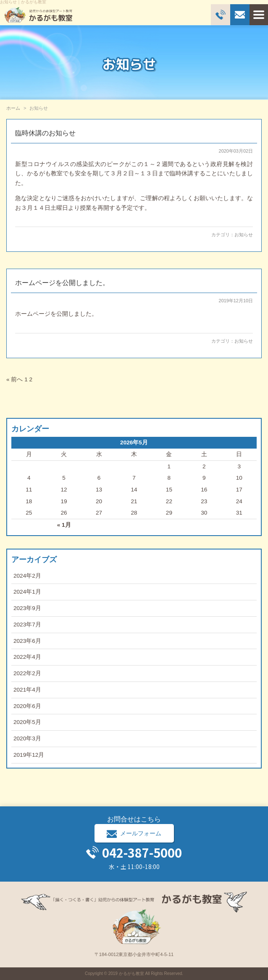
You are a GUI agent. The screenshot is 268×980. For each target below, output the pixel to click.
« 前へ (14, 379)
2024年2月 (27, 576)
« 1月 (64, 525)
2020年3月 (27, 738)
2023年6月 (27, 641)
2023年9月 (27, 608)
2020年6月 (27, 706)
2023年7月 (27, 625)
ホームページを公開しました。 (62, 283)
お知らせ (244, 235)
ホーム (13, 108)
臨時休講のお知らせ (45, 133)
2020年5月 (27, 722)
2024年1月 (27, 592)
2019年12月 (29, 755)
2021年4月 (27, 690)
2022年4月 (27, 657)
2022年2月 (27, 673)
